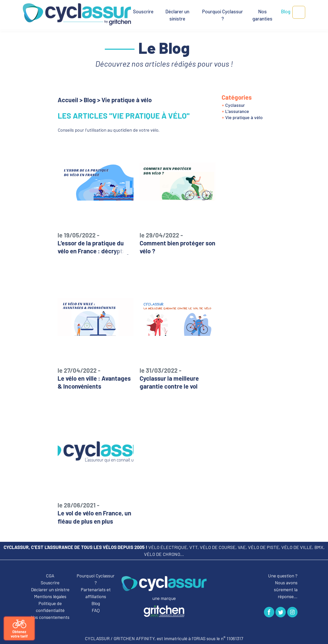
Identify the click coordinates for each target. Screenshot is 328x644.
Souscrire (143, 11)
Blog (286, 11)
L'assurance (235, 111)
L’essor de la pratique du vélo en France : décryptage (96, 243)
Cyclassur (233, 105)
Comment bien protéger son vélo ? (178, 243)
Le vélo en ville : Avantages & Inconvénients (96, 378)
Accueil (68, 100)
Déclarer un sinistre (177, 15)
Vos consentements (50, 617)
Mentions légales (50, 596)
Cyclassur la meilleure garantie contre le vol (178, 378)
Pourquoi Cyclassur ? (223, 15)
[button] (299, 12)
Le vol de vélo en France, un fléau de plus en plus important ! (96, 517)
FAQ (96, 610)
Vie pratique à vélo (242, 117)
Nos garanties (262, 15)
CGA (50, 576)
